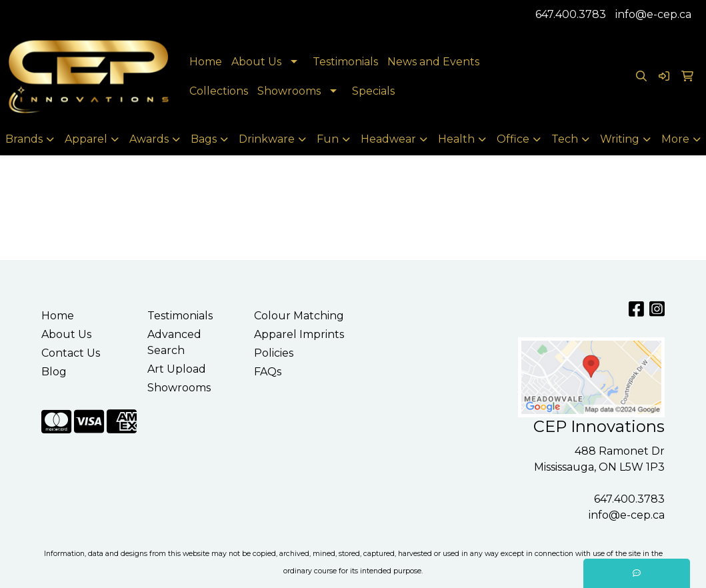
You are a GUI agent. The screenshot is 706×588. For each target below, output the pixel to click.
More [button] (675, 139)
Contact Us (71, 353)
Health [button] (456, 139)
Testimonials (345, 62)
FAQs (268, 372)
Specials (373, 91)
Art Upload (177, 369)
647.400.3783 (571, 14)
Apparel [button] (86, 139)
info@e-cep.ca (653, 14)
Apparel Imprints (299, 334)
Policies (274, 353)
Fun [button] (328, 139)
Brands (24, 139)
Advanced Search (174, 342)
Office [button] (513, 139)
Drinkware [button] (267, 139)
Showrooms (289, 91)
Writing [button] (620, 139)
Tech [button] (565, 139)
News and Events (433, 62)
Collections (219, 91)
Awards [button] (149, 139)
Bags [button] (204, 139)
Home (206, 62)
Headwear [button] (388, 139)
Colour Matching (299, 316)
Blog (54, 372)
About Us (256, 62)
